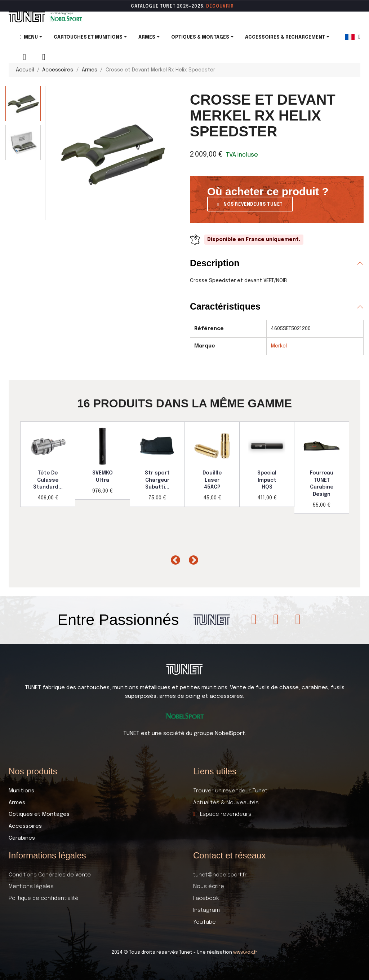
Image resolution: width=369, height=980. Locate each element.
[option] (48, 464)
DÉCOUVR (218, 6)
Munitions (21, 791)
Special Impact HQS (267, 480)
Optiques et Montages (39, 814)
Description (215, 263)
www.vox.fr (245, 952)
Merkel (279, 346)
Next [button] (192, 559)
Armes (17, 803)
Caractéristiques (225, 306)
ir (232, 6)
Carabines (22, 838)
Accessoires (25, 826)
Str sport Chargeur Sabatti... (157, 480)
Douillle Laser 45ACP (212, 480)
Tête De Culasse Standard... (48, 480)
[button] (250, 204)
